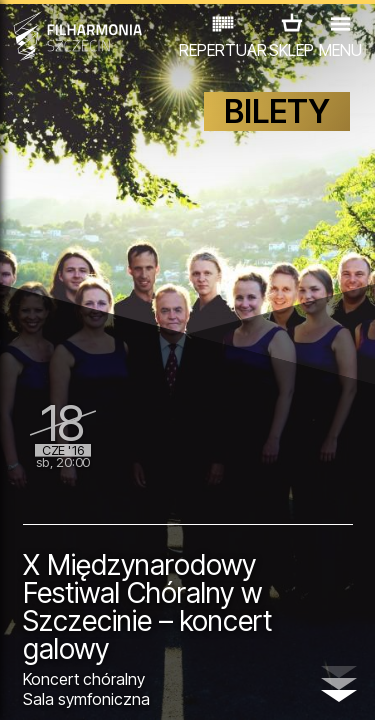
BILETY (277, 111)
